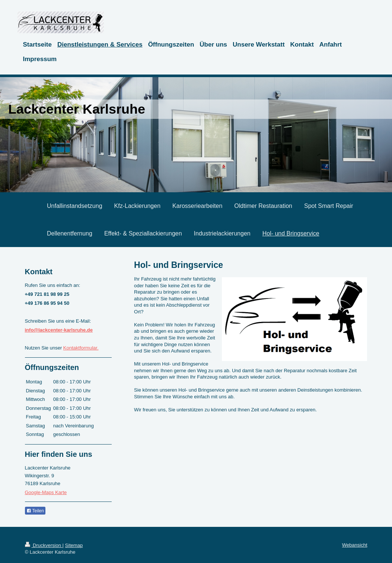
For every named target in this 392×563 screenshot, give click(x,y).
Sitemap (74, 545)
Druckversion (44, 545)
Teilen (35, 511)
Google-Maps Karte (46, 492)
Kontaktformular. (81, 348)
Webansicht (355, 545)
